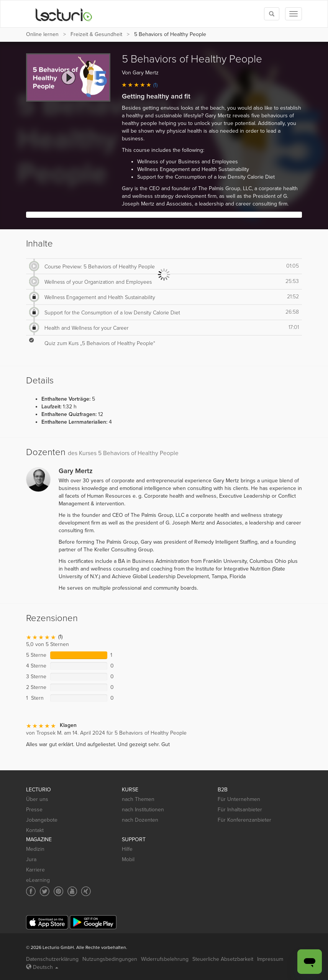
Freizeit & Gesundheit (96, 34)
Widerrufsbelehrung (165, 959)
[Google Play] (93, 922)
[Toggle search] (272, 14)
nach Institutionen (143, 810)
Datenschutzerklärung (52, 959)
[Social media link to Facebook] (31, 891)
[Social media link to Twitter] (45, 891)
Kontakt (35, 830)
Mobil (128, 859)
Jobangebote (42, 820)
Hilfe (127, 849)
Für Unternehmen (239, 799)
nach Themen (138, 799)
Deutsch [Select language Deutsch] (42, 967)
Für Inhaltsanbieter (240, 810)
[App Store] (47, 922)
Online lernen (42, 34)
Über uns (37, 799)
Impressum (270, 959)
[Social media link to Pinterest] (58, 891)
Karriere (35, 870)
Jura (31, 859)
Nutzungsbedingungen (110, 959)
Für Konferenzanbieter (244, 820)
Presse (34, 810)
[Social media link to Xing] (86, 891)
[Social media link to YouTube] (72, 891)
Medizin (35, 849)
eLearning (38, 880)
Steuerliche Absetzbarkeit (223, 959)
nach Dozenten (140, 820)
